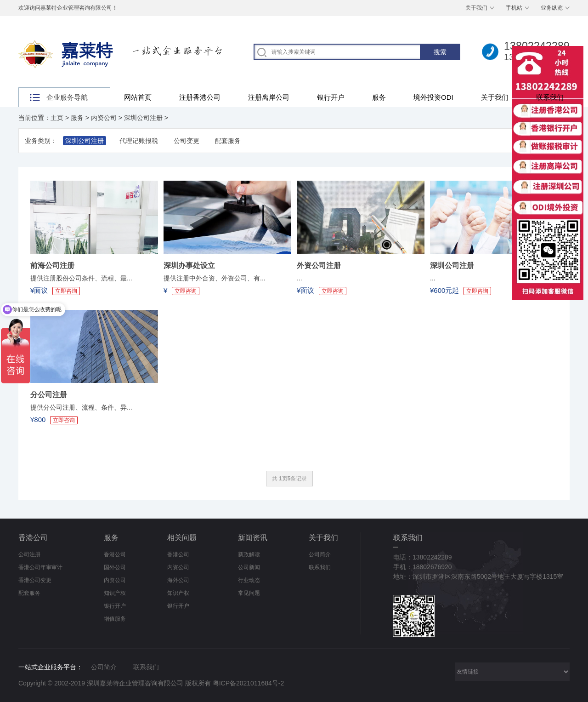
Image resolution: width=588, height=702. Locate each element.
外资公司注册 (319, 265)
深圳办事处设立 (189, 265)
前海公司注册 (52, 265)
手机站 (514, 8)
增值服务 (115, 619)
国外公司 (115, 567)
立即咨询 (186, 291)
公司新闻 (249, 567)
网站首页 (138, 97)
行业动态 (249, 580)
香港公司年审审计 (40, 567)
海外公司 (178, 580)
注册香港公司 (200, 97)
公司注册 (29, 554)
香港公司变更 (35, 580)
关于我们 (476, 8)
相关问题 (182, 538)
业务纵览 (552, 8)
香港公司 (33, 538)
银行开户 (331, 97)
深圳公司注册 (143, 118)
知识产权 (115, 593)
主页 (57, 118)
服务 (379, 97)
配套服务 (228, 141)
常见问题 (249, 593)
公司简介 (320, 554)
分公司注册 (49, 395)
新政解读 (249, 554)
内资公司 (104, 118)
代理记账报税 (139, 141)
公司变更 (187, 141)
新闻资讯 (253, 538)
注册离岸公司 (269, 97)
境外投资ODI (433, 97)
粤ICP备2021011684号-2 (249, 683)
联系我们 (550, 97)
